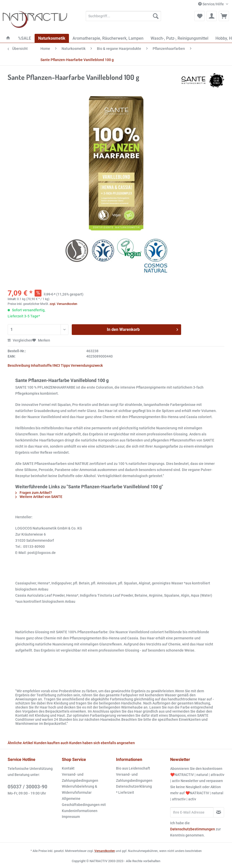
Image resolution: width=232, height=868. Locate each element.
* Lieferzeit (125, 792)
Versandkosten (105, 851)
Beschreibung (19, 365)
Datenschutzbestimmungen (193, 829)
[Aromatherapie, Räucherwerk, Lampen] (108, 38)
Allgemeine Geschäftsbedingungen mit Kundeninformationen (84, 805)
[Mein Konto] (212, 16)
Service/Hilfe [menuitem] (211, 4)
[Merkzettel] (199, 16)
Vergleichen (20, 340)
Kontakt (68, 768)
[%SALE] (25, 38)
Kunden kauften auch (51, 743)
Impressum (71, 817)
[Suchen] (156, 16)
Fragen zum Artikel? (34, 493)
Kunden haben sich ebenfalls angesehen (102, 743)
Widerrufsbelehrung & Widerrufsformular (79, 789)
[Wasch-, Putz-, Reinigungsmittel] (179, 38)
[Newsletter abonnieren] (219, 812)
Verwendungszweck (87, 365)
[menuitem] (123, 18)
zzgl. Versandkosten (63, 304)
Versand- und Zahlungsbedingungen (80, 777)
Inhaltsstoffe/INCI (45, 365)
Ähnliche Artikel (20, 743)
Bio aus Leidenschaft (133, 768)
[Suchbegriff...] (123, 16)
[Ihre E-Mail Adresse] (192, 812)
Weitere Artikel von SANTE (39, 497)
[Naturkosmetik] (52, 38)
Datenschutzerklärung (134, 786)
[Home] (8, 38)
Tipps (65, 365)
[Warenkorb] (224, 16)
